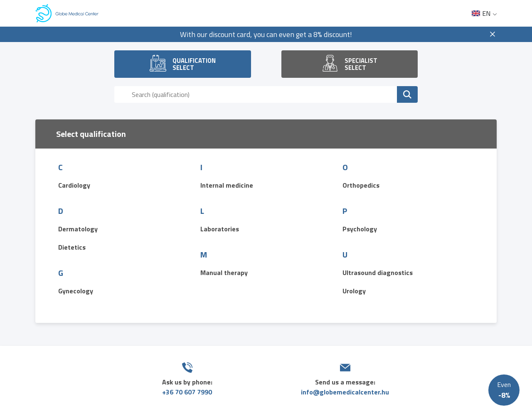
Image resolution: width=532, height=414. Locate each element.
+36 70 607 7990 (187, 392)
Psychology (360, 229)
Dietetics (72, 247)
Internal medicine (227, 185)
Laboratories (220, 229)
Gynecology (76, 291)
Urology (354, 291)
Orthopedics (361, 185)
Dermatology (78, 229)
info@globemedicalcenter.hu (345, 392)
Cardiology (74, 185)
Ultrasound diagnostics (378, 273)
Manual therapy (224, 273)
